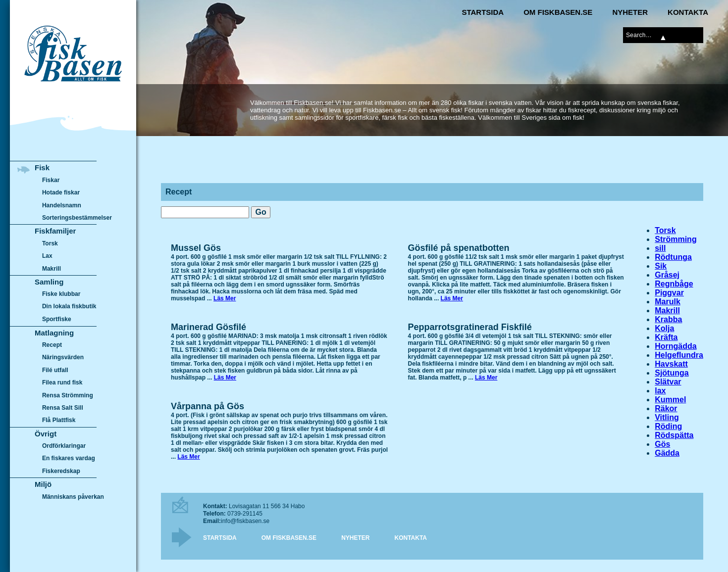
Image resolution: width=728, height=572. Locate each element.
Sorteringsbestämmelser (77, 218)
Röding (668, 426)
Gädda (667, 453)
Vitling (667, 417)
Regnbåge (674, 284)
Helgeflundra (679, 355)
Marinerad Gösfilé (208, 327)
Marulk (668, 302)
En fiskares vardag (69, 459)
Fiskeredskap (61, 471)
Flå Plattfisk (59, 420)
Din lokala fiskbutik (69, 307)
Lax (47, 256)
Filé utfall (55, 370)
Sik (661, 266)
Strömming (676, 239)
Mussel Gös (196, 248)
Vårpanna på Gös (208, 406)
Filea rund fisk (62, 382)
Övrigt (46, 434)
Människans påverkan (73, 497)
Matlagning (54, 333)
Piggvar (669, 293)
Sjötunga (672, 373)
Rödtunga (673, 257)
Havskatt (671, 364)
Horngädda (676, 346)
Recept (52, 345)
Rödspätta (674, 435)
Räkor (666, 408)
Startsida (483, 12)
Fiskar (51, 180)
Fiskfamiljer (55, 231)
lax (660, 391)
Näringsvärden (63, 357)
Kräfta (666, 337)
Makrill (667, 310)
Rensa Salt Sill (63, 408)
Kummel (670, 400)
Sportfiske (57, 319)
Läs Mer (225, 298)
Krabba (668, 319)
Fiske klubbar (61, 294)
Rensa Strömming (68, 395)
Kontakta (688, 12)
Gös (662, 444)
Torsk (665, 230)
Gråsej (667, 275)
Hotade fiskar (61, 192)
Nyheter (630, 12)
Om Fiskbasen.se (558, 12)
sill (660, 248)
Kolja (664, 328)
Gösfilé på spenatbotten (459, 248)
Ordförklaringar (64, 446)
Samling (49, 282)
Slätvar (668, 382)
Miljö (43, 484)
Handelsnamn (62, 205)
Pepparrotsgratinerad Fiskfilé (470, 327)
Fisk (42, 167)
